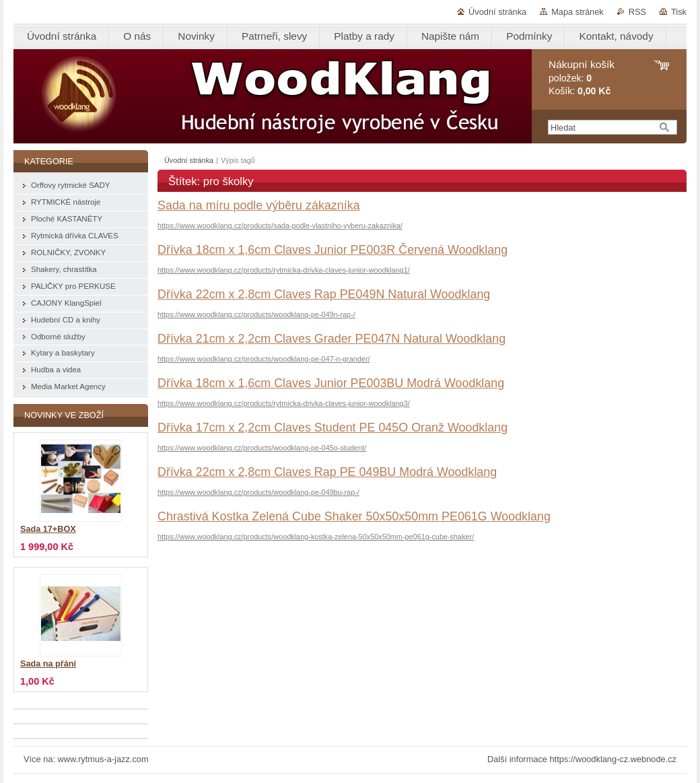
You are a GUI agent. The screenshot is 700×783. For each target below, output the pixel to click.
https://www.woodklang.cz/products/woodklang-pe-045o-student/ (262, 448)
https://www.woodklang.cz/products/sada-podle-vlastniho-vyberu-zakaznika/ (280, 226)
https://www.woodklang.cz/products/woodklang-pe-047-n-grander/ (264, 359)
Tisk (679, 12)
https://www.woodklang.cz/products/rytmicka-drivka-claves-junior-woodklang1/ (284, 270)
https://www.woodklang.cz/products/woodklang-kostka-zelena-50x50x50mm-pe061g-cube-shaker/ (316, 537)
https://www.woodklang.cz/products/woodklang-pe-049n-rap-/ (256, 314)
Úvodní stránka (497, 12)
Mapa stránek (577, 12)
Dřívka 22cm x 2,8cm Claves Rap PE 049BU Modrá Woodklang (327, 472)
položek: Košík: (582, 78)
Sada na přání (48, 664)
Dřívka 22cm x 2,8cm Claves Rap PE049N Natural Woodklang (324, 294)
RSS (637, 12)
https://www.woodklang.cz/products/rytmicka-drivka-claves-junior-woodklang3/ (284, 403)
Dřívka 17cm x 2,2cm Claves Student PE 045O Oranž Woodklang (332, 428)
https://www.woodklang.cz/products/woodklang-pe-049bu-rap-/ (258, 492)
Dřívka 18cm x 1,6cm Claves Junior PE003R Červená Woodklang (332, 250)
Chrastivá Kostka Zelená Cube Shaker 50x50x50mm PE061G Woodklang (354, 516)
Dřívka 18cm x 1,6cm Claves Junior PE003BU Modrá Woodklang (331, 383)
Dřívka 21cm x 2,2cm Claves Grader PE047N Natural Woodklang (331, 339)
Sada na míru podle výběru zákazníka (259, 205)
